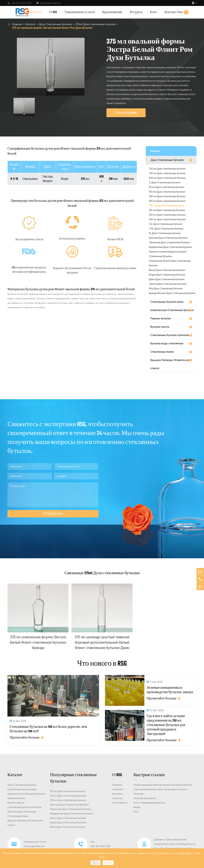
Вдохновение (112, 12)
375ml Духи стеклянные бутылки (96, 24)
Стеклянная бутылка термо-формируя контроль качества (160, 792)
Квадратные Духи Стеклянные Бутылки (170, 247)
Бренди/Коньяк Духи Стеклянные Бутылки (172, 293)
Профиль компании (118, 787)
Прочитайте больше (27, 738)
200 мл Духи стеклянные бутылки (167, 196)
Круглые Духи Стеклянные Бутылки (168, 238)
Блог (153, 12)
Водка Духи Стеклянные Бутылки (167, 275)
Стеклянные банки (162, 352)
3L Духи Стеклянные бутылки (165, 233)
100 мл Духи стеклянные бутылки (167, 192)
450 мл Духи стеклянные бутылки (167, 219)
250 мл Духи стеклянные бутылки (167, 201)
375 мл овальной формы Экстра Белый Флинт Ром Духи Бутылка (52, 28)
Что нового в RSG (102, 664)
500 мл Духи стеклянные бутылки (167, 178)
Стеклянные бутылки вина (167, 302)
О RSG (53, 12)
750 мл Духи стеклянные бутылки (167, 169)
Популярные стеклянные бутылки (73, 778)
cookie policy (185, 853)
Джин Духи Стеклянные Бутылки (167, 279)
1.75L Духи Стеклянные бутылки (166, 229)
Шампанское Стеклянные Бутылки (172, 310)
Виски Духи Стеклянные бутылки (167, 270)
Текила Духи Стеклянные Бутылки (168, 284)
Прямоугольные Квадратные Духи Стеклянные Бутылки (168, 254)
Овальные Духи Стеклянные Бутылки (169, 242)
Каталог (36, 12)
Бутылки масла (160, 327)
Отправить (53, 514)
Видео (137, 807)
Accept (108, 863)
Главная (17, 24)
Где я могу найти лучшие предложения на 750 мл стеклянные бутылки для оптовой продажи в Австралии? (166, 725)
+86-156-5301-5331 (19, 3)
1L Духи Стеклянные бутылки (165, 183)
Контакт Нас (174, 12)
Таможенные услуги (80, 12)
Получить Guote (126, 113)
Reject (96, 863)
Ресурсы (136, 12)
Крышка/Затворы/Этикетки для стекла (171, 364)
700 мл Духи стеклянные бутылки (167, 173)
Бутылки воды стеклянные (167, 343)
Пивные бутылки (161, 318)
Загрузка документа (145, 798)
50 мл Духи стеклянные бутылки (166, 187)
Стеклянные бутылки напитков (170, 335)
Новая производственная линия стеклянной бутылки (163, 785)
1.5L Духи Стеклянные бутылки (166, 224)
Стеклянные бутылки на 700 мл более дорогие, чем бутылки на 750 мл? (48, 729)
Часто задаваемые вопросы (149, 803)
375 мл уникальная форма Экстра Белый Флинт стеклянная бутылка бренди (38, 642)
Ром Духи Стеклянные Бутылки (166, 289)
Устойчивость (120, 803)
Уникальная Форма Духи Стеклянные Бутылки (170, 263)
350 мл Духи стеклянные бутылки (167, 215)
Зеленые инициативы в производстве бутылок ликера (170, 690)
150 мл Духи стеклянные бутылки (167, 210)
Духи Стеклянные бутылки (55, 24)
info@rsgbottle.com (49, 3)
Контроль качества (118, 796)
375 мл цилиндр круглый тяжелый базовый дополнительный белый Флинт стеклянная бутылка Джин (102, 642)
